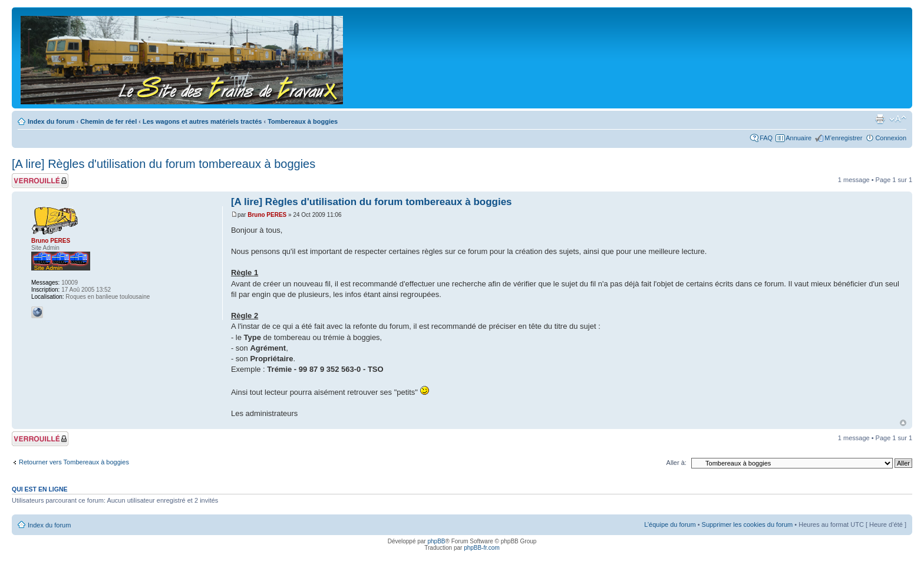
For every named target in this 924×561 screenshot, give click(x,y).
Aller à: (676, 463)
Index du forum (51, 121)
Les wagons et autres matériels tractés (202, 121)
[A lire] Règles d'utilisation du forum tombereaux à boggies (164, 164)
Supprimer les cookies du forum (748, 524)
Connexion (891, 138)
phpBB (436, 541)
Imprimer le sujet (880, 119)
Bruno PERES (267, 215)
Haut (903, 423)
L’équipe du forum (670, 524)
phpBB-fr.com (482, 548)
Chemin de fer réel (108, 121)
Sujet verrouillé (40, 181)
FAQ (766, 138)
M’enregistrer (843, 138)
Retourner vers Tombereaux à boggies (74, 462)
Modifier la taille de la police (898, 119)
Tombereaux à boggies (303, 121)
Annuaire (798, 138)
